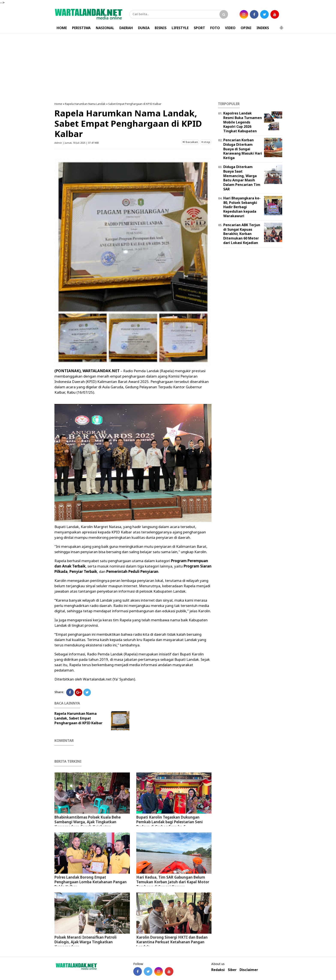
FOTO (215, 28)
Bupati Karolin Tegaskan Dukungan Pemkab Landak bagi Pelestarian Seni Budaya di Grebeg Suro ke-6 (169, 822)
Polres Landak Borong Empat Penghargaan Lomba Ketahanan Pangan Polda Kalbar (91, 882)
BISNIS (161, 28)
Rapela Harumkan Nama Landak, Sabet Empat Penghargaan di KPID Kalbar (78, 718)
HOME (62, 28)
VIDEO (230, 28)
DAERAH (126, 28)
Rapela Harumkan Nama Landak (85, 104)
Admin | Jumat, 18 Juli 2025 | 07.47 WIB (77, 143)
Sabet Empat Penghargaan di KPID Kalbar (135, 104)
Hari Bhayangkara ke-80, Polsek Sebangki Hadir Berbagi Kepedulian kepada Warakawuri (242, 207)
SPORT (199, 28)
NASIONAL (105, 28)
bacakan (190, 142)
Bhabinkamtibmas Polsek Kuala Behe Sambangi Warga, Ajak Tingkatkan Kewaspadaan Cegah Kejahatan (88, 822)
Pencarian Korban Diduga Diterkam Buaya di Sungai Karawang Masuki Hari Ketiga (243, 149)
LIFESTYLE (180, 28)
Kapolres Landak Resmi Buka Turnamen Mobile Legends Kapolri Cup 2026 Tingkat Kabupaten (243, 122)
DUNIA (144, 28)
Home (58, 104)
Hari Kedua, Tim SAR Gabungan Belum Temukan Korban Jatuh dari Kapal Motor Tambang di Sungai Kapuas (173, 882)
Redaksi (218, 970)
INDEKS (263, 28)
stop (206, 142)
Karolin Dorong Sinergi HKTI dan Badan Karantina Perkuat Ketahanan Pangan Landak (172, 942)
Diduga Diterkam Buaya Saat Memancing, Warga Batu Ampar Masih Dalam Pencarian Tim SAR (242, 178)
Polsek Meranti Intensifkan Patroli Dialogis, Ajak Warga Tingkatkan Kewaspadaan (85, 942)
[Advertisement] (168, 68)
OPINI (246, 28)
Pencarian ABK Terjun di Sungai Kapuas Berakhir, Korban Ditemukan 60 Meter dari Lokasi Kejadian (242, 234)
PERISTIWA (81, 28)
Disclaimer (249, 970)
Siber (232, 970)
